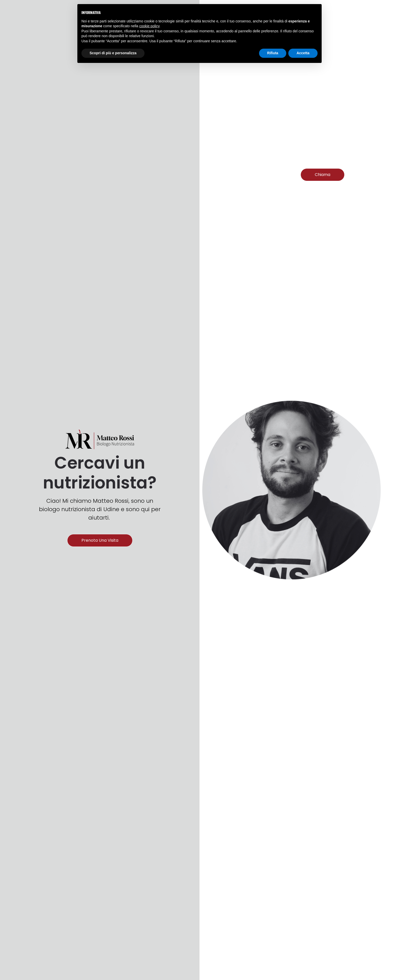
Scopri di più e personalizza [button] (113, 53)
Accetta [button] (303, 53)
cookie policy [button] (149, 26)
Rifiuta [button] (273, 53)
